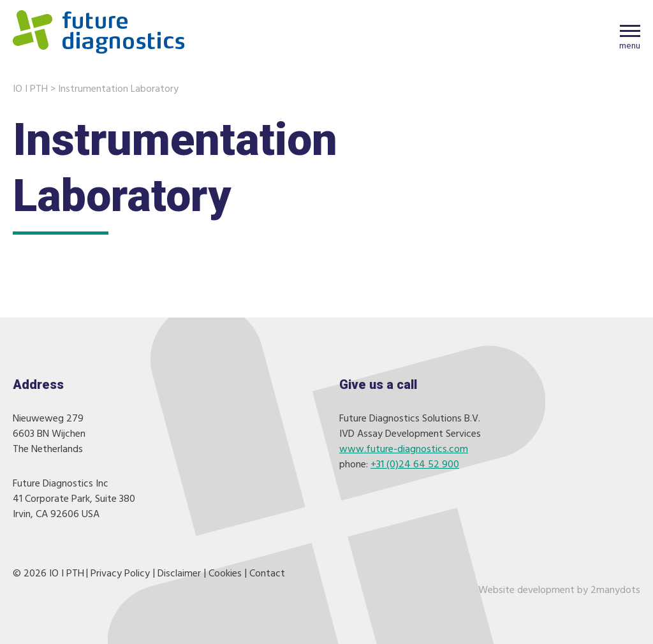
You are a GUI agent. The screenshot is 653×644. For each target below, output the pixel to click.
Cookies (225, 574)
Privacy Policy (120, 574)
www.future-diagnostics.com (404, 450)
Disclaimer (179, 574)
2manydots (615, 590)
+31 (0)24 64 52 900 (415, 465)
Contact (267, 574)
